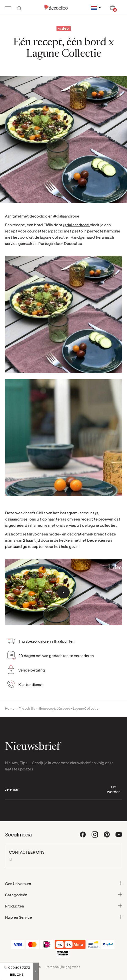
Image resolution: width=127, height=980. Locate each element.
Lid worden (114, 789)
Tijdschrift (27, 709)
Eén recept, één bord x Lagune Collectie (69, 709)
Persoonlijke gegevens (63, 967)
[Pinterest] (107, 837)
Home (10, 709)
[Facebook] (83, 837)
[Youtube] (119, 837)
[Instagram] (95, 837)
